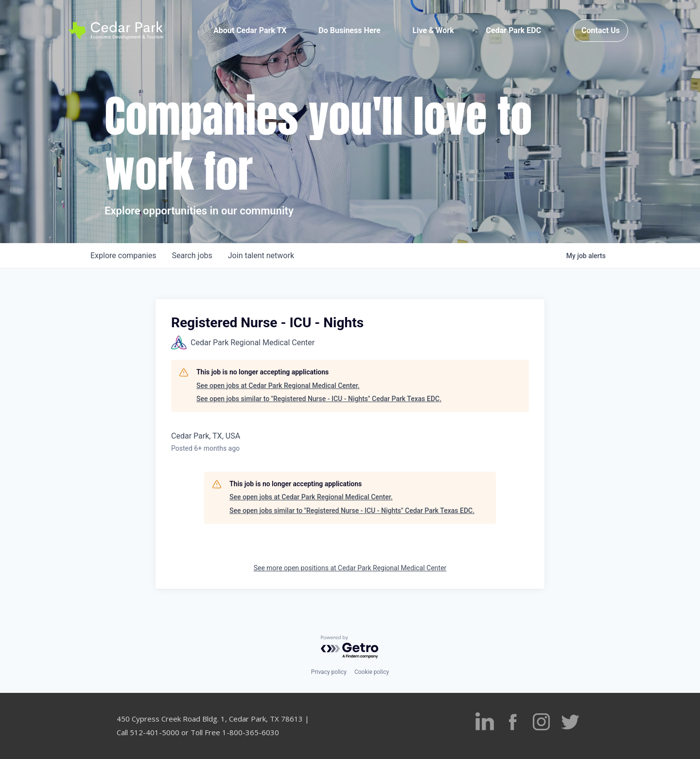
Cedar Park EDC (514, 30)
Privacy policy (329, 672)
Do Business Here (349, 30)
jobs (192, 256)
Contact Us (601, 30)
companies (123, 256)
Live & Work (433, 30)
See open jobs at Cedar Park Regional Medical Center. (278, 386)
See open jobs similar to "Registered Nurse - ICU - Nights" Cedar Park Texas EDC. (319, 399)
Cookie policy (372, 672)
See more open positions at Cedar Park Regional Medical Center (350, 568)
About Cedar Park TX (250, 30)
